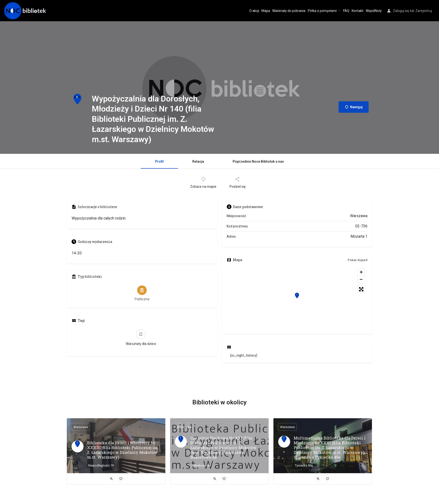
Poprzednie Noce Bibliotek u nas (258, 161)
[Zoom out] (361, 279)
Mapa (266, 11)
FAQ (346, 11)
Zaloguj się (401, 11)
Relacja (198, 161)
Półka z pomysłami (322, 11)
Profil (159, 161)
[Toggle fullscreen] (361, 289)
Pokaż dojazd (358, 260)
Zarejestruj (424, 11)
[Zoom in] (361, 272)
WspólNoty (374, 11)
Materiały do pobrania (289, 11)
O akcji (254, 11)
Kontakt (358, 11)
